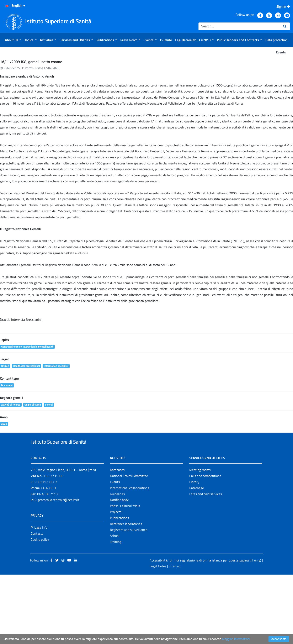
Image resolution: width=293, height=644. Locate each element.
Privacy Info (39, 597)
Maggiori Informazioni (236, 639)
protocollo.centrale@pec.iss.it (59, 569)
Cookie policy (40, 609)
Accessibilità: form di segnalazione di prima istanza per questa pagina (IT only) (205, 630)
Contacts (37, 603)
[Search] (239, 26)
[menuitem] (13, 40)
